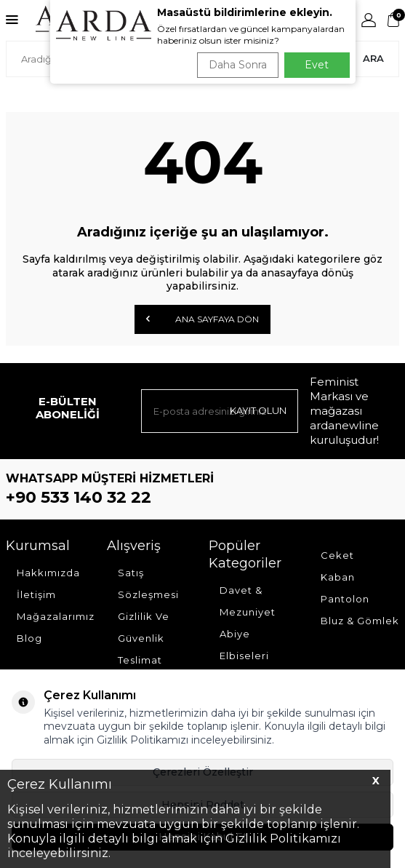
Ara (373, 58)
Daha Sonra (238, 65)
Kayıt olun (258, 410)
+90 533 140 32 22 (79, 497)
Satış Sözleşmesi (148, 584)
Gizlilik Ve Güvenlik (144, 627)
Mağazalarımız (56, 616)
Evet (317, 65)
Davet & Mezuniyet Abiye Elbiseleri (248, 623)
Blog (29, 638)
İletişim (36, 594)
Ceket (337, 555)
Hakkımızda (48, 573)
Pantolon (345, 599)
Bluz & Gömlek (360, 621)
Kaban (338, 577)
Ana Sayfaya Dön (202, 319)
